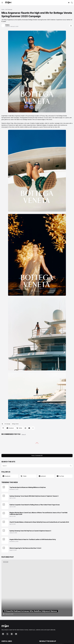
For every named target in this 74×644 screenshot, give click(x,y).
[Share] (71, 26)
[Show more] (33, 428)
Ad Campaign (9, 9)
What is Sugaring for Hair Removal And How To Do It (25, 548)
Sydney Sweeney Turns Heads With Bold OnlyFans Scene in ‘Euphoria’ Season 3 (34, 496)
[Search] (72, 3)
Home (3, 9)
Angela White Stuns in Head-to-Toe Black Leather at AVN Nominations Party (33, 539)
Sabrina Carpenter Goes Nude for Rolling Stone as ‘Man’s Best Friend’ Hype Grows (35, 505)
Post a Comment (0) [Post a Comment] (37, 456)
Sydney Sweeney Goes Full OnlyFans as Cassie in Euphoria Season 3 (30, 531)
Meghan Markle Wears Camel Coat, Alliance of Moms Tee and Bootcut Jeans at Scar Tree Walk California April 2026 (38, 513)
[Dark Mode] (69, 3)
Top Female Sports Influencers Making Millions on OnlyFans (28, 487)
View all (24, 434)
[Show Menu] (2, 3)
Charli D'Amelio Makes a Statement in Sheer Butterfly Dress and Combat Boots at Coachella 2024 (39, 522)
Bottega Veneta (15, 424)
